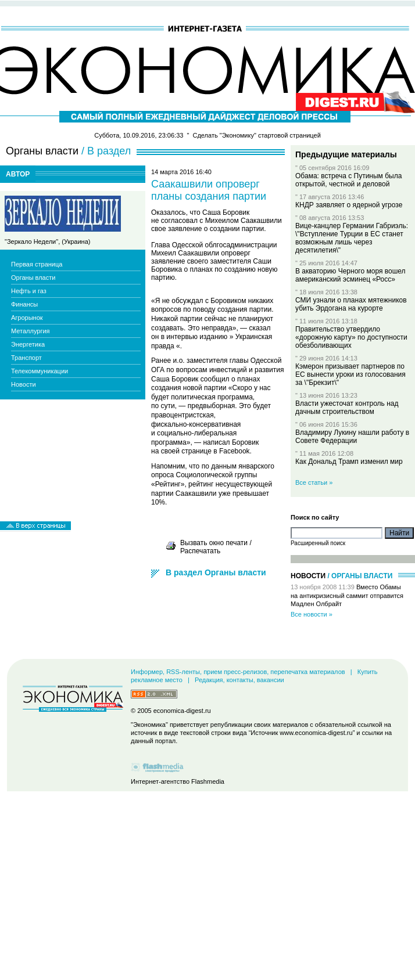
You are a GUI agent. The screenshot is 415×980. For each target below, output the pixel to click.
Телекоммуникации (40, 371)
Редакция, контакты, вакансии (239, 680)
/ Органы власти (360, 576)
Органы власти (33, 278)
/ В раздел (106, 151)
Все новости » (312, 614)
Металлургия (31, 331)
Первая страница (37, 264)
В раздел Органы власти (216, 572)
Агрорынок (27, 318)
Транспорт (26, 358)
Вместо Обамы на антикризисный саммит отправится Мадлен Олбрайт (347, 595)
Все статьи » (314, 482)
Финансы (24, 304)
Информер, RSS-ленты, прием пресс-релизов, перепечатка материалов (238, 672)
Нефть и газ (29, 291)
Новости (24, 384)
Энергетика (28, 344)
